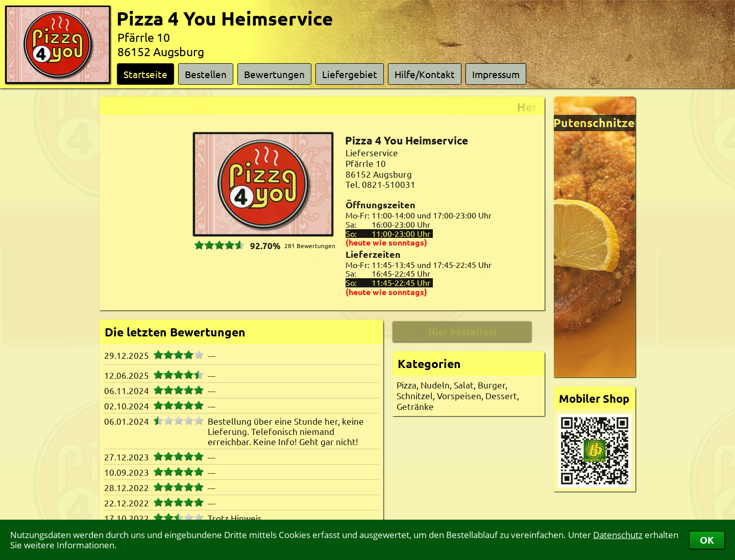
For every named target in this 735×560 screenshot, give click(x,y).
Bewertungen (274, 74)
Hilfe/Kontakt (425, 74)
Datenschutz (618, 535)
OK (707, 540)
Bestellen (206, 74)
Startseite (145, 74)
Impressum (496, 74)
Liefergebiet (350, 74)
